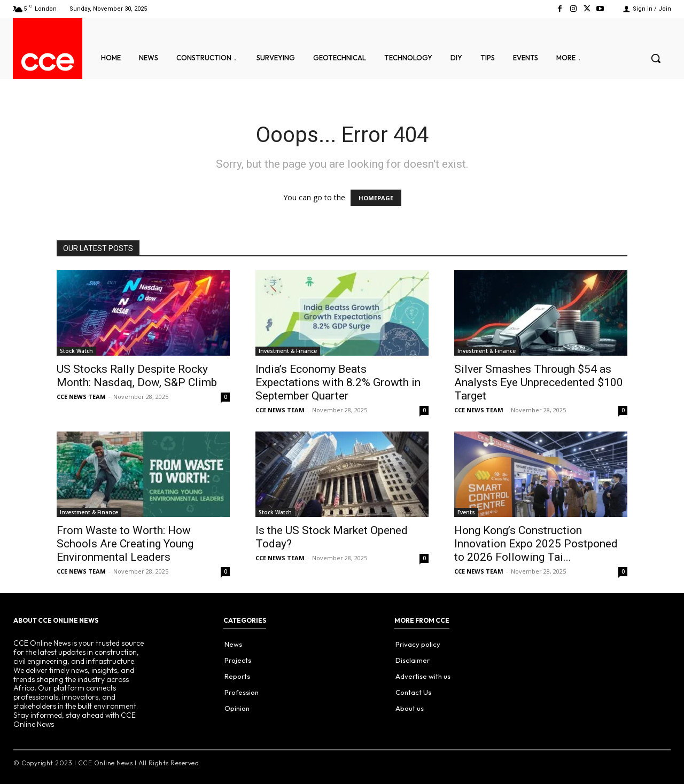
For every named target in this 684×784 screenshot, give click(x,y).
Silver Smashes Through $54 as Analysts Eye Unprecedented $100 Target (539, 382)
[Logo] (48, 62)
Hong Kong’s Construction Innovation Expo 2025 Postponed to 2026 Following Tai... (536, 544)
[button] (656, 58)
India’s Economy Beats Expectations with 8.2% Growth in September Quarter (338, 382)
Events (466, 512)
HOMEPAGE (376, 198)
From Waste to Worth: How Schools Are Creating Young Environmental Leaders (125, 544)
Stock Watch (76, 351)
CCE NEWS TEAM (81, 397)
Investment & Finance (288, 351)
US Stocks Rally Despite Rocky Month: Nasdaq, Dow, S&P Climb (137, 376)
